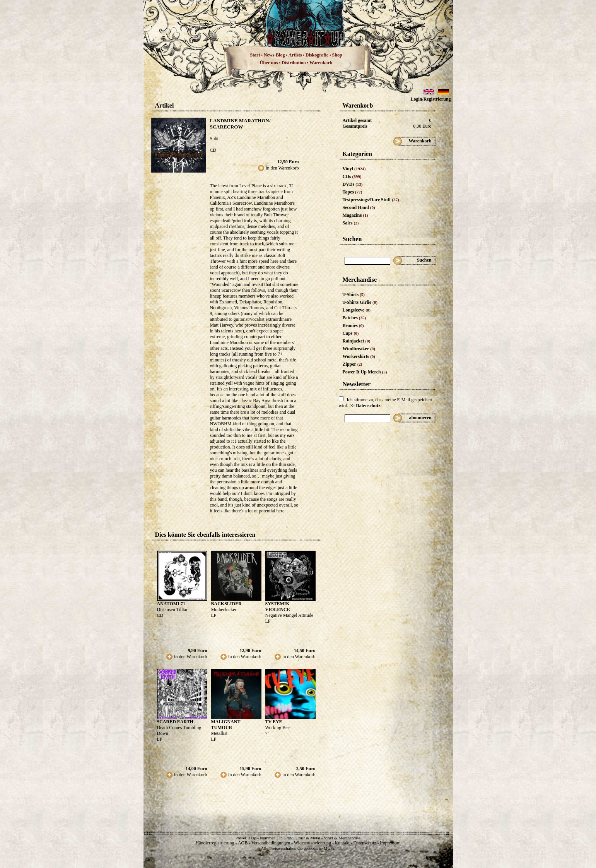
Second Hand (359, 207)
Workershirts (359, 356)
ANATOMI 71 (171, 604)
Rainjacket (357, 341)
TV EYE (274, 722)
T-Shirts (354, 294)
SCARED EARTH (175, 722)
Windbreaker (359, 349)
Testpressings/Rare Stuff (371, 200)
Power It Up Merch (365, 372)
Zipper (353, 364)
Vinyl (354, 169)
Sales (351, 223)
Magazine (355, 215)
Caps (351, 333)
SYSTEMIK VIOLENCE (278, 607)
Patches (354, 318)
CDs (352, 176)
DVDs (353, 184)
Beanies (353, 325)
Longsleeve (357, 310)
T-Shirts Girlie (360, 302)
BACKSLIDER (226, 604)
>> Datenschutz (365, 406)
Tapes (353, 192)
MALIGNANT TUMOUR (226, 725)
